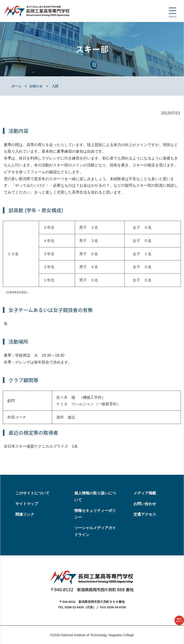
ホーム (16, 86)
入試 (55, 86)
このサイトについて (32, 493)
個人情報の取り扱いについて (95, 497)
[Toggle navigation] (172, 13)
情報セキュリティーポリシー (95, 514)
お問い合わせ (145, 504)
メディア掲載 (145, 493)
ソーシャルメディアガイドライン (95, 531)
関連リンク (25, 514)
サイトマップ (27, 504)
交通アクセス (145, 514)
